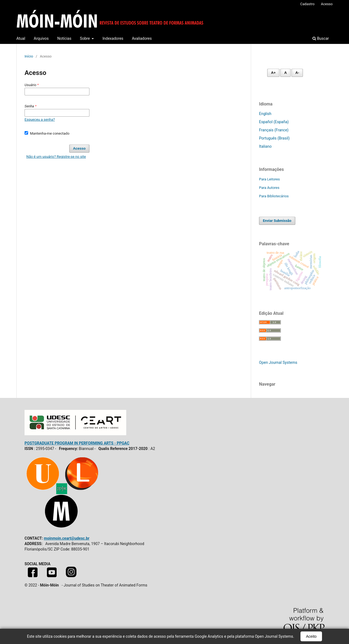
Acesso (327, 4)
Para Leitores (269, 179)
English (265, 114)
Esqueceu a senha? (40, 120)
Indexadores (113, 38)
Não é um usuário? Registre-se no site (56, 157)
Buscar (321, 38)
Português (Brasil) (274, 138)
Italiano (265, 146)
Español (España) (274, 122)
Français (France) (274, 130)
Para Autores (269, 188)
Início (29, 56)
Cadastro (307, 4)
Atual (21, 38)
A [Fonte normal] (285, 73)
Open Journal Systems (278, 362)
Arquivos (41, 38)
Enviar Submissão (277, 221)
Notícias (64, 38)
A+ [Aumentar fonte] (273, 73)
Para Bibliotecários (274, 196)
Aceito (311, 636)
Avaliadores (142, 38)
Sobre (85, 38)
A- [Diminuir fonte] (297, 73)
